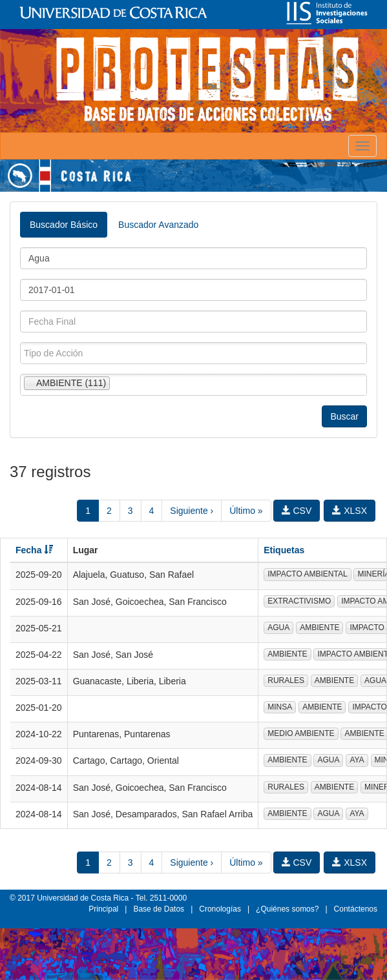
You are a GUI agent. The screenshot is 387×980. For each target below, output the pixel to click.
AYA (357, 760)
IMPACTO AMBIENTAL (307, 574)
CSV (297, 511)
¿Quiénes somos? (287, 909)
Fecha (34, 550)
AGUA (278, 628)
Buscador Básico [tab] (64, 225)
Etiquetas (284, 550)
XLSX (350, 511)
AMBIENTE (319, 628)
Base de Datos (159, 909)
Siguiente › (192, 511)
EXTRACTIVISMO (299, 601)
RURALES (286, 680)
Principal (103, 909)
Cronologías (220, 909)
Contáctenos (356, 909)
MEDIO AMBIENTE (301, 733)
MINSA (280, 707)
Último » (246, 511)
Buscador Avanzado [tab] (158, 225)
